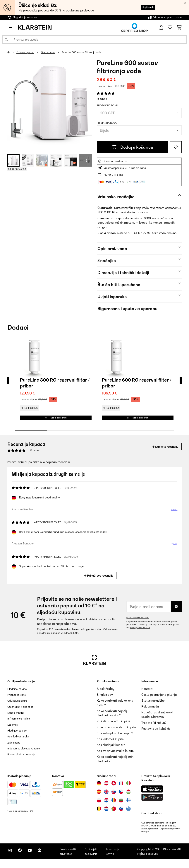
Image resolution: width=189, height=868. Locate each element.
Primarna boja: (107, 123)
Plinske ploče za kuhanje (24, 759)
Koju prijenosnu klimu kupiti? (117, 732)
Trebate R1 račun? (154, 728)
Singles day (105, 700)
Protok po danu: (108, 105)
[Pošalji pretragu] (6, 40)
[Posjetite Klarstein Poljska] (99, 806)
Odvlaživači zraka (20, 706)
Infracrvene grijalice (21, 724)
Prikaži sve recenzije (99, 581)
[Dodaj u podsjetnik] (176, 147)
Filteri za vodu (51, 52)
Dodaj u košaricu (133, 147)
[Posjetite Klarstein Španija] (99, 797)
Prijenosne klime (19, 700)
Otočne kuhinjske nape (23, 712)
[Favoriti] (170, 28)
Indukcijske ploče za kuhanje (27, 753)
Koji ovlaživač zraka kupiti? (116, 756)
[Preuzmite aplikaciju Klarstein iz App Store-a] (152, 794)
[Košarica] (179, 28)
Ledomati (14, 729)
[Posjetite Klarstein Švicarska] (114, 789)
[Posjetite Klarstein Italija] (128, 789)
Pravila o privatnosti (152, 834)
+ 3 (86, 160)
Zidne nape (15, 747)
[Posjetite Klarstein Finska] (128, 806)
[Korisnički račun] (161, 28)
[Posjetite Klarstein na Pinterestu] (47, 859)
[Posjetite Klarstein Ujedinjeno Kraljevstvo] (106, 797)
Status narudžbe (153, 706)
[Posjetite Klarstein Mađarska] (128, 797)
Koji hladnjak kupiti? (111, 750)
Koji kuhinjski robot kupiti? (115, 738)
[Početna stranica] (12, 52)
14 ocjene (102, 99)
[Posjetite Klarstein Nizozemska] (106, 814)
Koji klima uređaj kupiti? (114, 727)
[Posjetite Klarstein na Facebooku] (23, 859)
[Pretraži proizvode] (94, 40)
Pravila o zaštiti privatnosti (75, 858)
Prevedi (173, 515)
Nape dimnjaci (18, 718)
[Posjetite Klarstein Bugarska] (121, 806)
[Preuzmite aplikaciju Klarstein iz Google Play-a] (152, 803)
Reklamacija (150, 712)
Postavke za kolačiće (156, 734)
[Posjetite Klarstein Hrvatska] (106, 806)
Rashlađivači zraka (21, 741)
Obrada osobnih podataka (140, 623)
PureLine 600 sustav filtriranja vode (86, 52)
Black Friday (105, 694)
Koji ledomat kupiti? (111, 744)
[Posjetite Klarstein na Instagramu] (11, 859)
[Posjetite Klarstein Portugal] (114, 814)
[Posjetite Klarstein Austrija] (106, 789)
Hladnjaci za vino (19, 694)
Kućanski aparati (27, 52)
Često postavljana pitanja (159, 700)
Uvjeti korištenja (171, 834)
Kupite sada (144, 7)
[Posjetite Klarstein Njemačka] (99, 789)
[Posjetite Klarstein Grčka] (128, 814)
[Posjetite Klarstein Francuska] (121, 789)
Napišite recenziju (162, 452)
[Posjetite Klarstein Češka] (121, 797)
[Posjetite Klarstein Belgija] (99, 814)
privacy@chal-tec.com (141, 633)
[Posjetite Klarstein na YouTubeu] (35, 859)
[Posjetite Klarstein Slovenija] (121, 814)
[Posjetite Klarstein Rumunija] (114, 806)
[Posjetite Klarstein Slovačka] (114, 797)
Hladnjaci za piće (19, 735)
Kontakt (147, 694)
